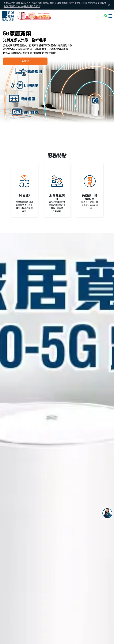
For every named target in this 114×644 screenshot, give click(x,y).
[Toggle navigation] (110, 16)
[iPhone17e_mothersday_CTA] (34, 16)
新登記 (25, 61)
